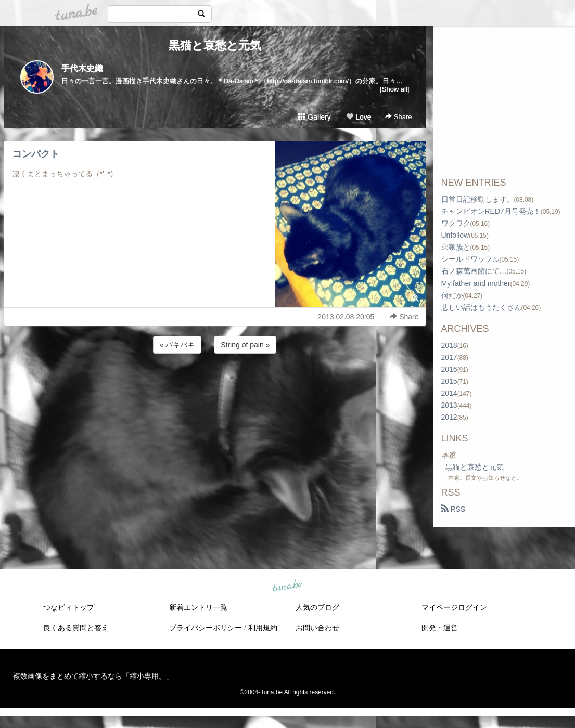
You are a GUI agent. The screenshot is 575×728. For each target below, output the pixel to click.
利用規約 (263, 628)
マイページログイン (454, 607)
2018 (449, 345)
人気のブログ (317, 607)
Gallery (314, 117)
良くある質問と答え (76, 628)
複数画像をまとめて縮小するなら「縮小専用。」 (93, 676)
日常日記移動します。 (478, 199)
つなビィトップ (69, 607)
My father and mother (476, 283)
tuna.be (287, 587)
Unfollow (455, 235)
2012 (449, 417)
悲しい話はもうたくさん (481, 307)
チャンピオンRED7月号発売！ (491, 211)
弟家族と (456, 247)
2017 (449, 357)
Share (398, 117)
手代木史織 (82, 68)
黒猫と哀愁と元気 (215, 45)
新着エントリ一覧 (198, 607)
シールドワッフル (470, 259)
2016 (449, 369)
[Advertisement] (215, 384)
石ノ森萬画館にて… (474, 271)
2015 (449, 381)
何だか (452, 295)
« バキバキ (177, 345)
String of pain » (245, 345)
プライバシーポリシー (206, 628)
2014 (449, 393)
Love (359, 117)
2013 (449, 405)
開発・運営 (440, 628)
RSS (453, 509)
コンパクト (36, 154)
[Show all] (394, 89)
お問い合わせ (317, 628)
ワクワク (456, 223)
